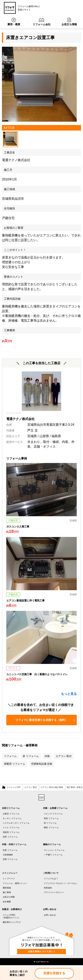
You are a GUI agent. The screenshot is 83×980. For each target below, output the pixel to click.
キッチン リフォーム (12, 818)
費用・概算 (14, 22)
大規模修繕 (8, 855)
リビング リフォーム (53, 814)
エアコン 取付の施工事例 (52, 787)
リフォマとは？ (51, 879)
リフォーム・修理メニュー (15, 883)
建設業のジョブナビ (12, 922)
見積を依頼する (54, 973)
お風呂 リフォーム (11, 814)
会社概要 (7, 902)
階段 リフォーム (51, 827)
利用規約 (48, 888)
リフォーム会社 (42, 22)
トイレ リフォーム (11, 827)
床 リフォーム (50, 823)
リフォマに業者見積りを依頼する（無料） (45, 720)
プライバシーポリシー (54, 892)
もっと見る (69, 694)
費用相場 (7, 888)
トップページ (9, 879)
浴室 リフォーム (10, 837)
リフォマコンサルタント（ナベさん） (61, 883)
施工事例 (7, 892)
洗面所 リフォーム (11, 832)
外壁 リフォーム (10, 850)
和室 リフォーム (51, 818)
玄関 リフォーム (10, 859)
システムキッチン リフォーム (16, 823)
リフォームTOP (14, 787)
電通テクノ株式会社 (16, 160)
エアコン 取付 (31, 787)
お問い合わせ (50, 915)
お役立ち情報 (69, 22)
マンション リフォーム (54, 850)
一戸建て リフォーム (53, 855)
